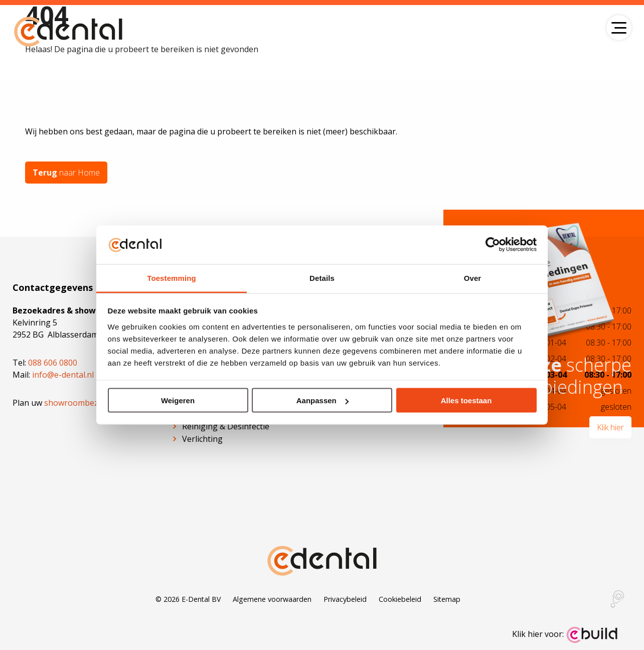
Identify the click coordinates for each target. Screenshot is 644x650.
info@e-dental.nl (63, 375)
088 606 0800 (53, 363)
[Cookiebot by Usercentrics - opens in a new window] (493, 245)
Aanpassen (323, 400)
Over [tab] (473, 278)
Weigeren (178, 400)
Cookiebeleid (400, 599)
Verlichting (202, 439)
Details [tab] (322, 278)
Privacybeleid (345, 599)
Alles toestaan (466, 400)
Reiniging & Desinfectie (226, 426)
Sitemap (447, 599)
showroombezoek (78, 403)
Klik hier (610, 427)
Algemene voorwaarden (272, 599)
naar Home (66, 173)
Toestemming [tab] (172, 278)
